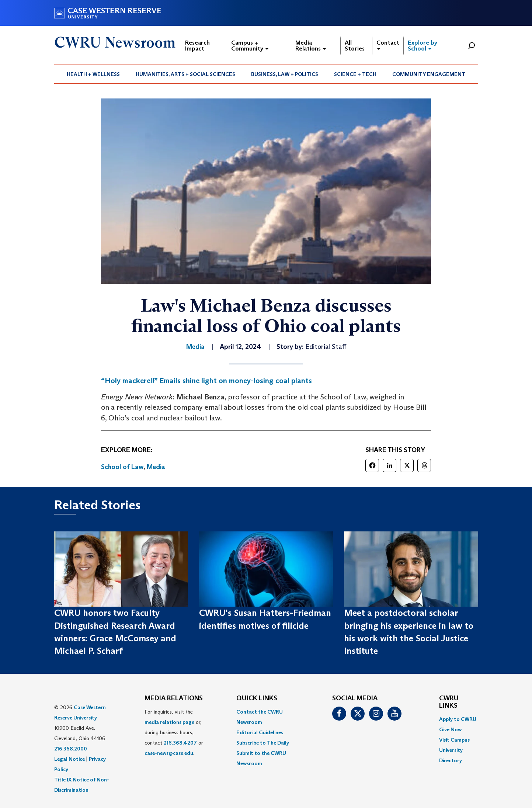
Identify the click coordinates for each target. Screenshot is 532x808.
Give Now (450, 729)
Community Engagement (429, 74)
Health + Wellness (93, 74)
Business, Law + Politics (285, 74)
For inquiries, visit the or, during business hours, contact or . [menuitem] (174, 732)
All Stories (355, 46)
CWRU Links (449, 702)
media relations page (169, 722)
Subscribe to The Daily (263, 743)
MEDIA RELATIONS (174, 698)
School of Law (122, 467)
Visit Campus (454, 740)
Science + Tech (355, 74)
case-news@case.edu (169, 753)
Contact (388, 44)
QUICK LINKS (257, 698)
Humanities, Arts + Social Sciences (185, 74)
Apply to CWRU (458, 719)
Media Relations (311, 46)
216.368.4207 (180, 743)
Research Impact (197, 46)
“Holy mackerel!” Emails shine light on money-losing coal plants (206, 381)
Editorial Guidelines (260, 732)
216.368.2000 (71, 749)
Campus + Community (250, 46)
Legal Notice (69, 759)
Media (156, 467)
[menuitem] (93, 74)
